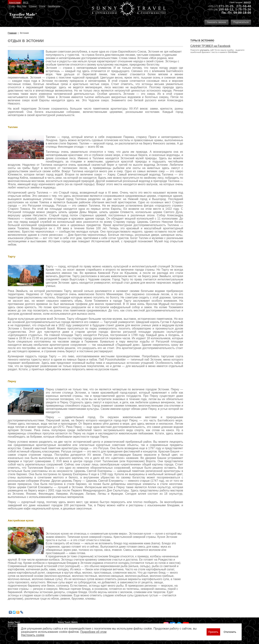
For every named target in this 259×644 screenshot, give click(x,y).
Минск (247, 2)
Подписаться (241, 22)
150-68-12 (226, 9)
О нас (12, 6)
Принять (213, 632)
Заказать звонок (216, 22)
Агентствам (15, 3)
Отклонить (230, 632)
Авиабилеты (54, 6)
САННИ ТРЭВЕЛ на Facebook (210, 46)
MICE (26, 3)
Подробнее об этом (93, 632)
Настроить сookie (33, 635)
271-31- (224, 6)
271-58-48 (244, 6)
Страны (33, 6)
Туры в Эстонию (202, 40)
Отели (42, 6)
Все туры (22, 6)
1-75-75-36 (243, 9)
